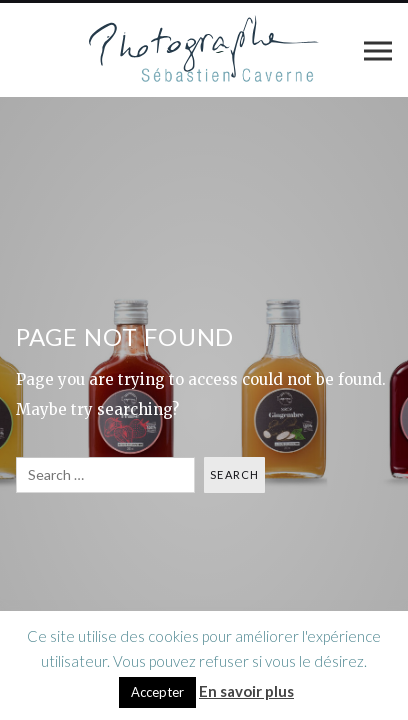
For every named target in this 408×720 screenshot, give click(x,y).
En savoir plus (246, 691)
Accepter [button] (157, 692)
